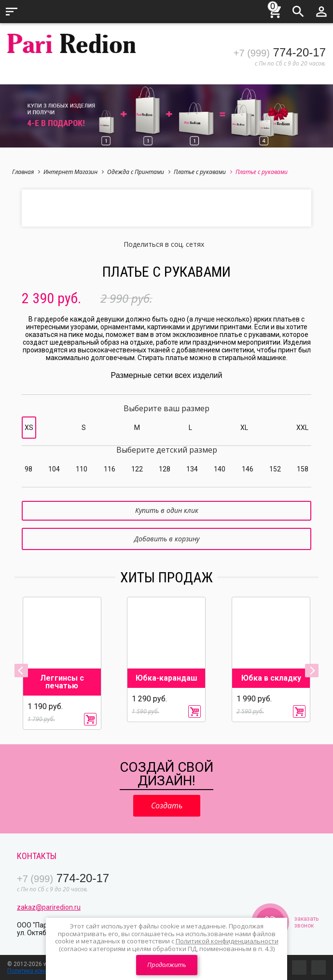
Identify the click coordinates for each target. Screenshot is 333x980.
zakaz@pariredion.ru (49, 907)
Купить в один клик (167, 510)
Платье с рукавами (203, 172)
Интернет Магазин (74, 172)
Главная (26, 172)
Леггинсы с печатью (62, 682)
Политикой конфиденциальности (227, 941)
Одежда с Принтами (139, 172)
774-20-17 (280, 52)
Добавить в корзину (167, 539)
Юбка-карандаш (166, 678)
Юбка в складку (271, 678)
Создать (167, 805)
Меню (12, 12)
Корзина (275, 10)
